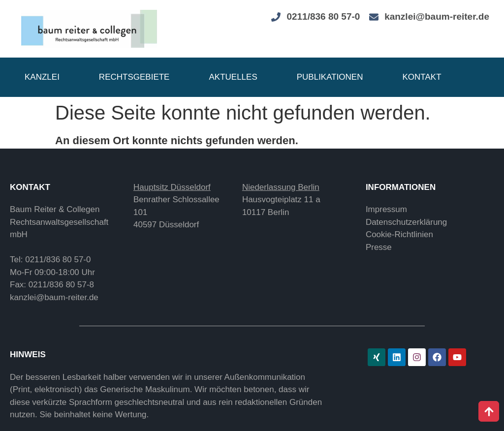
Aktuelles (233, 77)
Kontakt (422, 77)
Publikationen (330, 77)
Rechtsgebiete (134, 77)
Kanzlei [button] (42, 77)
